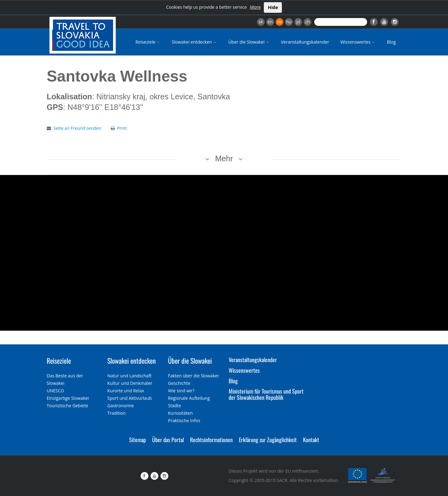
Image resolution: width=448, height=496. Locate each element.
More (255, 7)
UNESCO (55, 391)
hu (289, 22)
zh (308, 22)
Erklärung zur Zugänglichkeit (268, 440)
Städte (175, 406)
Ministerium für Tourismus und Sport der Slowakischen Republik (266, 394)
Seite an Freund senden (77, 128)
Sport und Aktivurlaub (130, 398)
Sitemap (138, 440)
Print (122, 128)
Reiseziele (148, 42)
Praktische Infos (184, 420)
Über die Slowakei (249, 42)
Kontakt (311, 440)
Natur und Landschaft (129, 376)
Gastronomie (121, 406)
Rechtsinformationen (211, 440)
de (279, 22)
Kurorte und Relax (126, 391)
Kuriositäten (180, 413)
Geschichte (179, 383)
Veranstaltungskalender (305, 42)
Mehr (224, 158)
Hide (273, 7)
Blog (391, 42)
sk (261, 22)
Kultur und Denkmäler (130, 383)
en (270, 22)
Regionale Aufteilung (189, 398)
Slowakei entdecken (194, 42)
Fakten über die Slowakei (193, 376)
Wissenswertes (358, 42)
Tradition (117, 413)
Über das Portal (168, 440)
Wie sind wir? (181, 391)
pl (298, 22)
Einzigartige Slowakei (68, 398)
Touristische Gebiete (68, 406)
